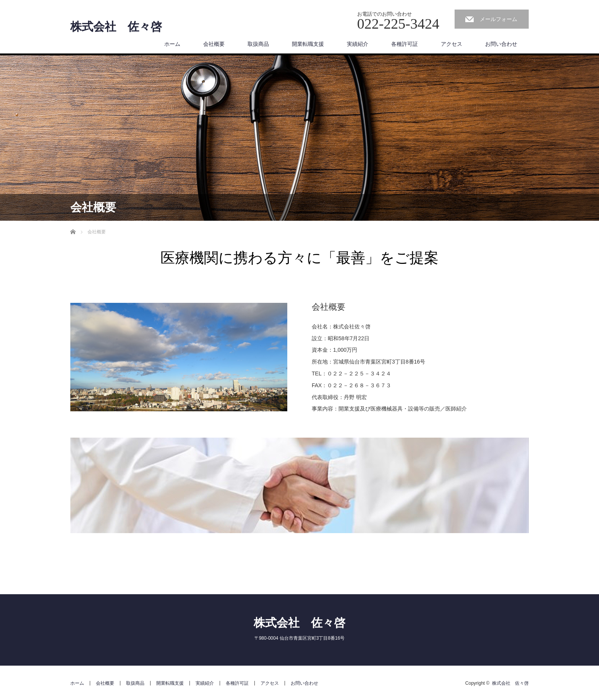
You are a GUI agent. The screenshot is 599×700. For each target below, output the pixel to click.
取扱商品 (258, 44)
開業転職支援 (308, 44)
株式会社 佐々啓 (116, 27)
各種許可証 (405, 44)
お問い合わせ (501, 44)
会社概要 (214, 44)
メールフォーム (499, 19)
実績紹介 (358, 44)
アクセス (452, 44)
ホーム (172, 44)
